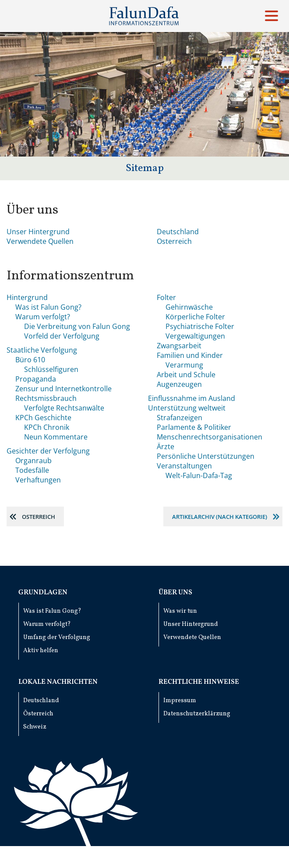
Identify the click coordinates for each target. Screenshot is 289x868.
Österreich (38, 714)
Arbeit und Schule (186, 375)
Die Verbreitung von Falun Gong (77, 326)
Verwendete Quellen (40, 241)
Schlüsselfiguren (51, 369)
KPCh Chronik (47, 427)
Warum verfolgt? (43, 317)
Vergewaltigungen (195, 336)
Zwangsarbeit (179, 346)
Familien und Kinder (190, 355)
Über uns (175, 593)
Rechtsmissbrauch (46, 398)
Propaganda (36, 379)
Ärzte (166, 447)
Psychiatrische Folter (200, 326)
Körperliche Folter (195, 317)
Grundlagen (43, 593)
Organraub (33, 461)
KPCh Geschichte (43, 418)
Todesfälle (32, 470)
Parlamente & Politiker (194, 427)
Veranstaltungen (184, 466)
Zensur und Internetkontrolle (63, 389)
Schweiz (35, 727)
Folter (166, 297)
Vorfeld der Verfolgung (62, 336)
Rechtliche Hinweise (199, 682)
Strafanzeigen (180, 418)
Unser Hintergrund (38, 232)
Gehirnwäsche (189, 307)
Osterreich (174, 241)
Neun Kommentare (56, 437)
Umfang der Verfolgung (57, 638)
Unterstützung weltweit (187, 408)
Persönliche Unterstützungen (206, 456)
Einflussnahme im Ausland (192, 398)
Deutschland (178, 232)
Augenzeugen (179, 384)
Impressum (180, 701)
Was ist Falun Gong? (48, 307)
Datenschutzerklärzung (197, 714)
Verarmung (184, 365)
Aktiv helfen (41, 651)
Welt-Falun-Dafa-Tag (199, 475)
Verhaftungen (38, 480)
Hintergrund (27, 297)
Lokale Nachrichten (58, 682)
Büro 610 (30, 360)
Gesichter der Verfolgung (48, 451)
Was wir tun (180, 611)
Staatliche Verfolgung (42, 350)
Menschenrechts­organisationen (210, 437)
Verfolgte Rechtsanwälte (64, 408)
